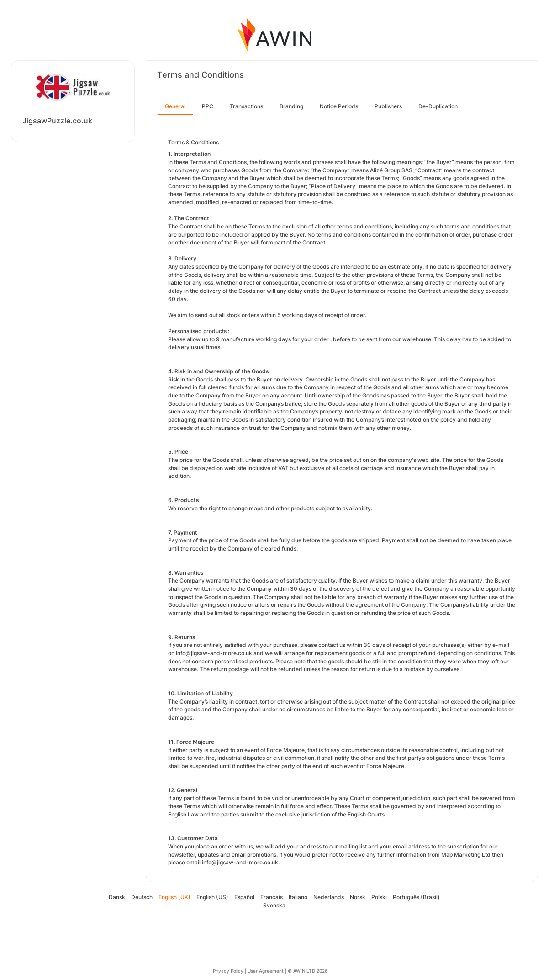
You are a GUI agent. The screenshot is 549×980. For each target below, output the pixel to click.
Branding (291, 106)
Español (244, 897)
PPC (208, 106)
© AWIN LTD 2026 (308, 971)
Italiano (298, 897)
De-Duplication (438, 106)
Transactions (246, 106)
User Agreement (266, 971)
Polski (379, 897)
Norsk (358, 897)
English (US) (212, 897)
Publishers (388, 106)
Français (272, 897)
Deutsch (142, 897)
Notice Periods (339, 106)
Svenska (274, 905)
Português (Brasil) (416, 897)
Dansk (117, 897)
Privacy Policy (228, 971)
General (175, 106)
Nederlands (329, 897)
